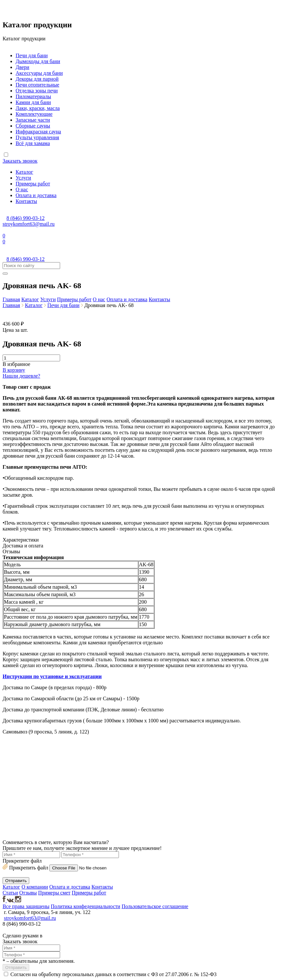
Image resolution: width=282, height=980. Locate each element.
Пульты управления (37, 137)
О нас (22, 189)
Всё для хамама (33, 143)
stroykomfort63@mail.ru (29, 224)
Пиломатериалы (33, 96)
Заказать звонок (20, 161)
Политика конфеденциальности (85, 906)
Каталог (24, 172)
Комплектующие (34, 114)
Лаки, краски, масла (38, 108)
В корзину (14, 370)
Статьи (10, 893)
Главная (11, 299)
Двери (22, 67)
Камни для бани (33, 102)
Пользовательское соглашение (155, 906)
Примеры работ (33, 184)
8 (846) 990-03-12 (26, 218)
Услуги (23, 178)
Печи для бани (32, 55)
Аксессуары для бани (39, 73)
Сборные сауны (33, 126)
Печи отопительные (37, 85)
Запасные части (33, 120)
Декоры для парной (37, 79)
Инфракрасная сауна (38, 132)
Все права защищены (26, 906)
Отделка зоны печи (37, 91)
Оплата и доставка (36, 195)
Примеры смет (54, 893)
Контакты (26, 201)
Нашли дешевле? (21, 376)
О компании (35, 887)
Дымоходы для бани (38, 61)
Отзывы (28, 893)
